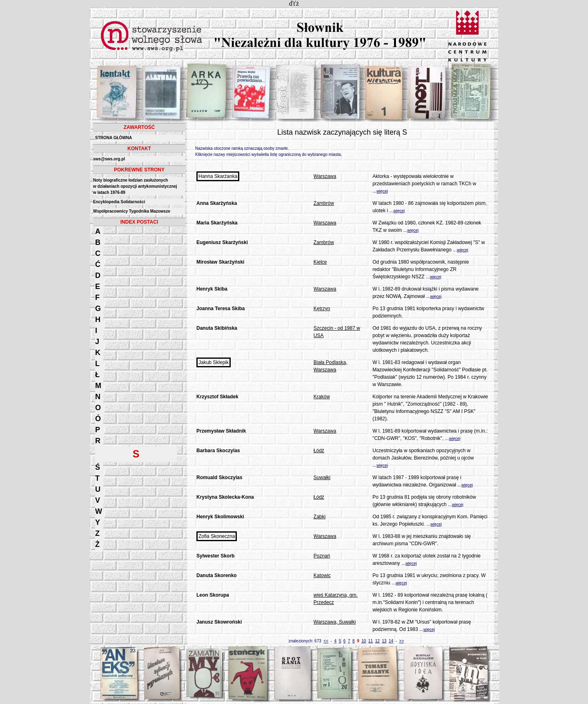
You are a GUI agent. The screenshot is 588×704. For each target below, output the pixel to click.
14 (391, 641)
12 (378, 641)
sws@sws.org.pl (109, 159)
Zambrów (324, 203)
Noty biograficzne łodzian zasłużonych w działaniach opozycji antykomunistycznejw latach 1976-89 (135, 186)
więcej (382, 191)
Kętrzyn (322, 309)
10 (364, 641)
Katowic (322, 575)
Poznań (322, 556)
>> (402, 641)
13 (384, 641)
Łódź (319, 451)
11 (371, 641)
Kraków (322, 397)
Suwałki (322, 477)
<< (326, 641)
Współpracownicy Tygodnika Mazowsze (132, 211)
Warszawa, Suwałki (335, 622)
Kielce (320, 262)
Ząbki (320, 517)
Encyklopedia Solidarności (119, 202)
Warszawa (325, 176)
